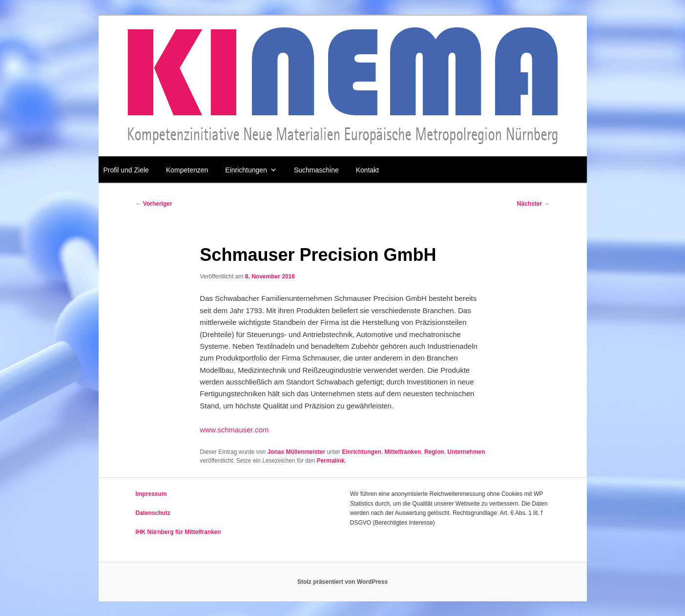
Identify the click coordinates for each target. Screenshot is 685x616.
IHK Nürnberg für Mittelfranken (178, 532)
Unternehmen (466, 452)
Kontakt (367, 170)
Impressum (151, 494)
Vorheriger (154, 204)
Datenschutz (153, 513)
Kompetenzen (187, 170)
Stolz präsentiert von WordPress (342, 582)
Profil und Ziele (126, 170)
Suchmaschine (316, 170)
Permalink (331, 461)
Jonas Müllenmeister (296, 452)
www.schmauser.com (234, 430)
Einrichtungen (251, 170)
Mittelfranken (403, 452)
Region (434, 452)
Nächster (533, 204)
